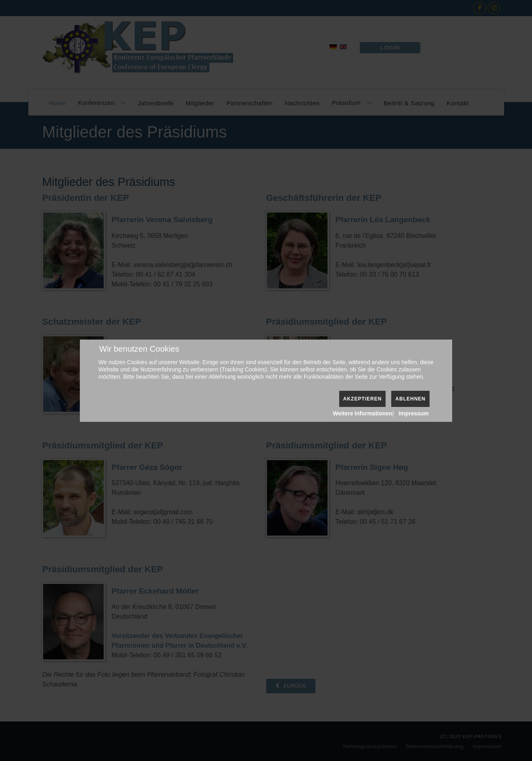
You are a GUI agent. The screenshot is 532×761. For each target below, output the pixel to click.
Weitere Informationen (363, 413)
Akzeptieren (363, 399)
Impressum (414, 413)
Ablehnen (410, 399)
